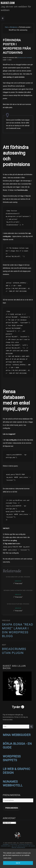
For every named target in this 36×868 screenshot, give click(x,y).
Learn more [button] (7, 858)
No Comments (28, 58)
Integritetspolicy (26, 844)
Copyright (14, 844)
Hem (7, 27)
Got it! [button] (18, 863)
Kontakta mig (6, 846)
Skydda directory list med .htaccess (18, 577)
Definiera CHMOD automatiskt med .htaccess (18, 590)
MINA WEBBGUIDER (17, 735)
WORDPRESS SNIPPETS (12, 758)
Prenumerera (12, 808)
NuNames (6, 844)
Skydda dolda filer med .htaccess (18, 604)
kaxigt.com (8, 3)
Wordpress (14, 27)
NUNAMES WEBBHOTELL (13, 783)
